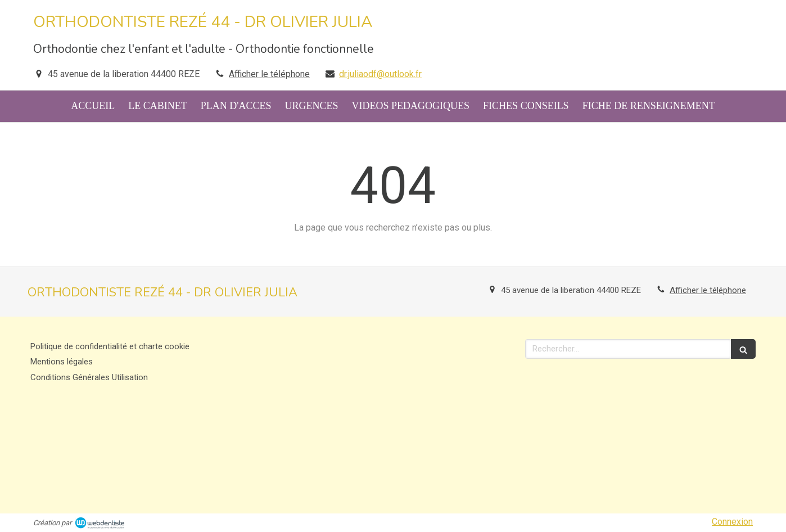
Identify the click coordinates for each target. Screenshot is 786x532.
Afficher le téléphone (269, 74)
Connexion (732, 522)
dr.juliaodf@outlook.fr (380, 74)
